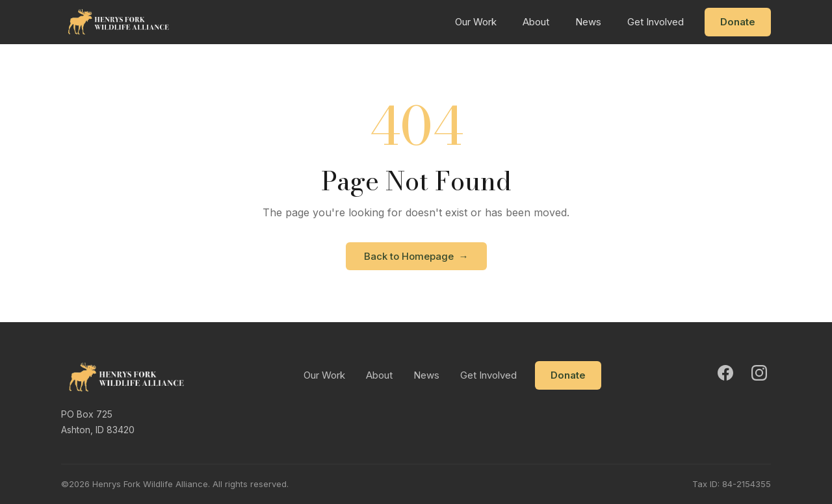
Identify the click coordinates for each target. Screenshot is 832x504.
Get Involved (656, 22)
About (536, 22)
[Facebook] (725, 373)
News (588, 22)
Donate (738, 22)
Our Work (476, 22)
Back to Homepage (416, 256)
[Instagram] (759, 373)
